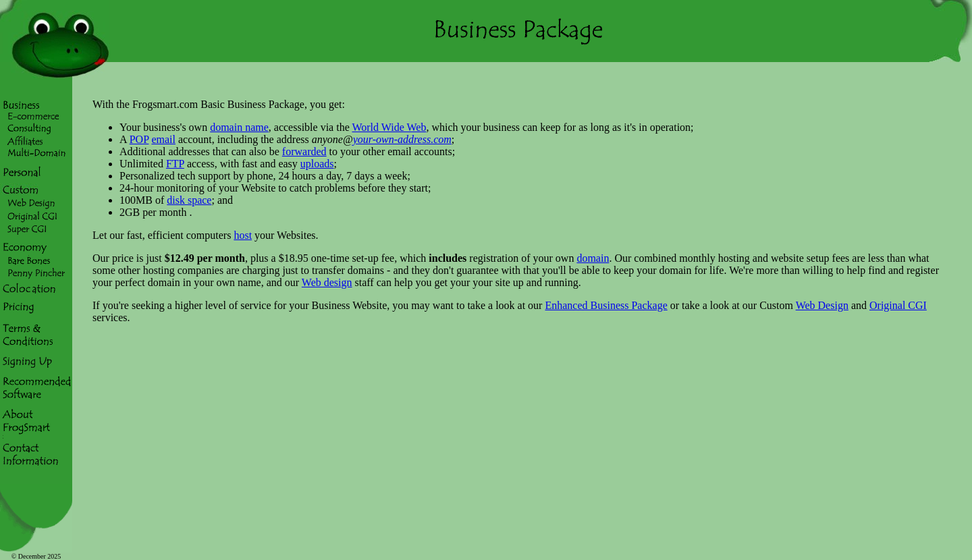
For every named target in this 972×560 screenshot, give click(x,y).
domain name (239, 127)
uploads (317, 164)
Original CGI (898, 305)
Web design (327, 282)
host (243, 235)
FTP (175, 164)
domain (593, 258)
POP (139, 139)
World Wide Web (389, 127)
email (163, 139)
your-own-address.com (402, 139)
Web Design (822, 305)
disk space (189, 200)
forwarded (304, 151)
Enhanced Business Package (606, 305)
